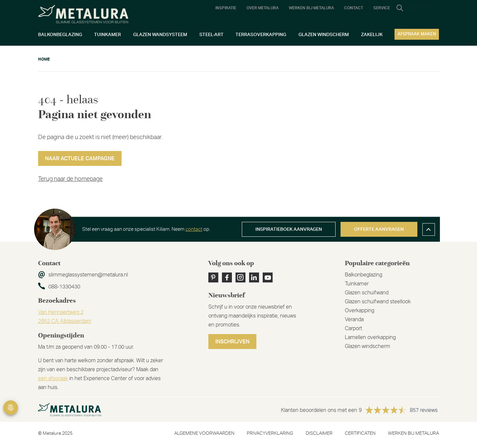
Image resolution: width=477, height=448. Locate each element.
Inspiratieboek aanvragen (289, 229)
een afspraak (53, 378)
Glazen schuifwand (367, 293)
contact (194, 229)
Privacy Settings (11, 408)
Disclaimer (319, 433)
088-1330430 (64, 287)
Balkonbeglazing (364, 275)
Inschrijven (232, 342)
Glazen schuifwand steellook (378, 302)
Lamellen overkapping (370, 337)
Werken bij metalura (413, 433)
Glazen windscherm (368, 346)
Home (44, 59)
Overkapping (360, 311)
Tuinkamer (357, 284)
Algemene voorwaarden (204, 433)
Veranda (354, 320)
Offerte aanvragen (379, 229)
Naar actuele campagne (80, 159)
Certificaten (360, 433)
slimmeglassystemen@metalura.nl (88, 275)
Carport (353, 328)
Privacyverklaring (270, 433)
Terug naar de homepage (70, 179)
